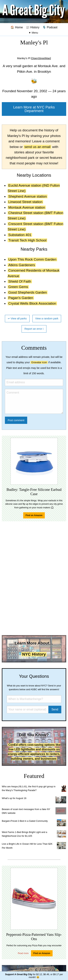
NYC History (34, 654)
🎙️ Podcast (50, 27)
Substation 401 (20, 235)
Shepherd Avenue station (28, 196)
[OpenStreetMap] (41, 58)
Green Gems (18, 287)
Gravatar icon (39, 362)
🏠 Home (17, 27)
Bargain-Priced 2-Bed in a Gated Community (25, 821)
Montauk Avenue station (27, 207)
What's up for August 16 (14, 798)
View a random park (47, 318)
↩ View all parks (17, 318)
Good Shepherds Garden (28, 292)
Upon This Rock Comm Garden (32, 259)
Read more (23, 953)
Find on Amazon (34, 515)
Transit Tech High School (27, 240)
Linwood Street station (25, 202)
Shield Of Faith (20, 281)
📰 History (33, 27)
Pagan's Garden (21, 298)
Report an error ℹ (34, 329)
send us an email (38, 147)
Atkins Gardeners (22, 265)
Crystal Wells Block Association (32, 303)
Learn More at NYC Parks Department (34, 109)
